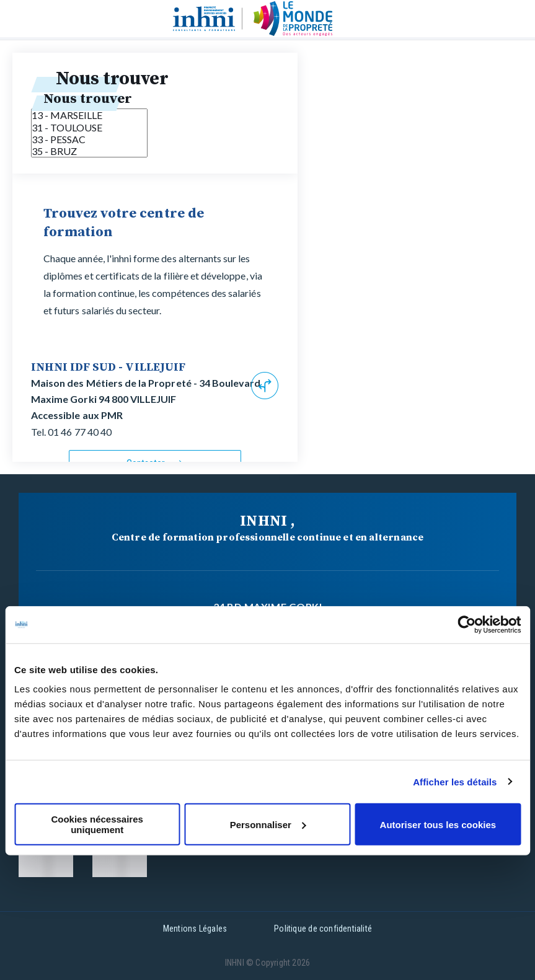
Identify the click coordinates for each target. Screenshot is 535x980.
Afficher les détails (455, 781)
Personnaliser (268, 824)
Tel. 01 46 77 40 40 (71, 432)
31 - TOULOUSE (89, 127)
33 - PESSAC (89, 139)
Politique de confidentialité (323, 929)
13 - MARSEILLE (89, 115)
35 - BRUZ (89, 151)
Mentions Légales (195, 929)
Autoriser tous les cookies (438, 824)
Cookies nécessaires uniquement (97, 824)
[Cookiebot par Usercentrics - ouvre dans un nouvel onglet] (466, 624)
